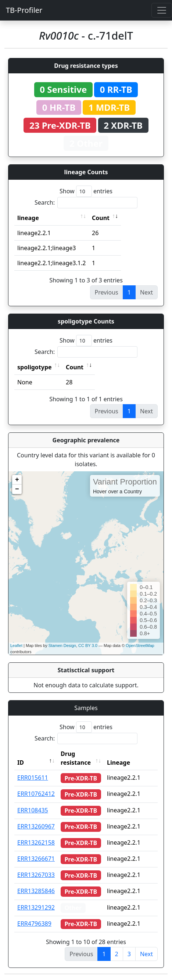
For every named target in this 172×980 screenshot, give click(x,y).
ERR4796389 (34, 924)
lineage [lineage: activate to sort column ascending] (28, 218)
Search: (86, 203)
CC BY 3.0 (88, 646)
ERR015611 (33, 778)
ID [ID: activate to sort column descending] (21, 763)
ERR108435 (33, 810)
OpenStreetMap (140, 646)
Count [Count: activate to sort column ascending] (101, 218)
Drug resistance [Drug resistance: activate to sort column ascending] (76, 758)
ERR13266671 (36, 859)
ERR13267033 (36, 875)
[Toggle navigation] (162, 10)
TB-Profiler (24, 10)
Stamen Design (62, 646)
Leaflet (16, 646)
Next (146, 954)
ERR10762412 (36, 794)
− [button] (17, 489)
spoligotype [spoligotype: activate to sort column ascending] (35, 367)
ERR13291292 (36, 907)
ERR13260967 (36, 826)
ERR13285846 (36, 891)
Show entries (86, 191)
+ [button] (17, 480)
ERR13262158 (36, 842)
